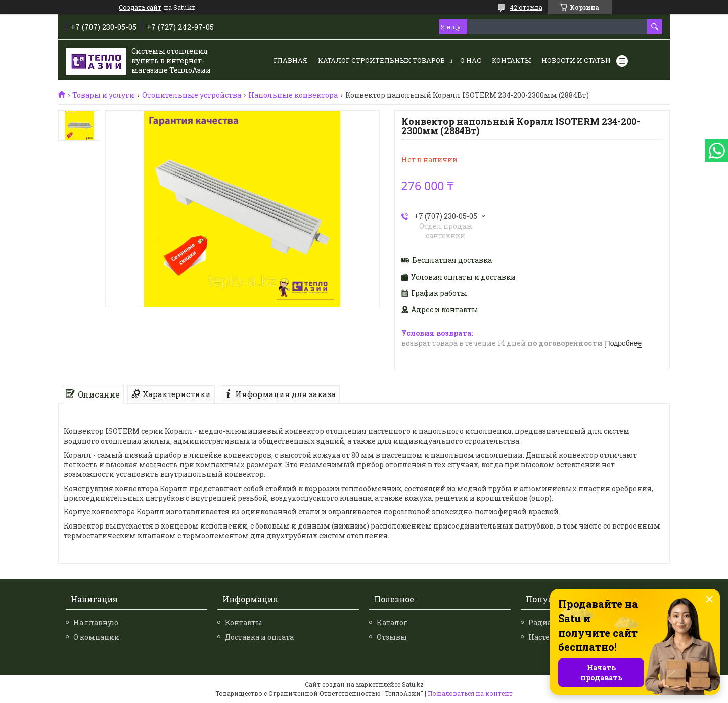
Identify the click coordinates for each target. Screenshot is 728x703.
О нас (471, 60)
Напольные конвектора (293, 95)
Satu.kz (413, 684)
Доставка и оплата (259, 637)
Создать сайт (140, 7)
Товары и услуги (103, 95)
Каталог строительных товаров (381, 60)
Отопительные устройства (192, 95)
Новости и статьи (576, 60)
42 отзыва (526, 7)
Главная (290, 60)
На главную (96, 622)
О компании (96, 637)
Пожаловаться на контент (470, 693)
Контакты (511, 60)
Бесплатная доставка (452, 260)
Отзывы (392, 637)
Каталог (392, 622)
